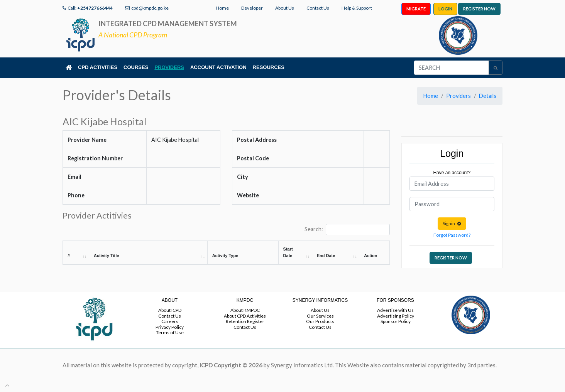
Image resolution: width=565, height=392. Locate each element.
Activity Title (106, 256)
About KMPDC (245, 310)
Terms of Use (170, 332)
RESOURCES (269, 67)
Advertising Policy (396, 316)
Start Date (288, 252)
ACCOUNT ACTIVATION (218, 67)
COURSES (136, 67)
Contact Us (318, 8)
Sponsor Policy (396, 321)
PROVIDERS (169, 67)
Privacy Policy (170, 327)
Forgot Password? (452, 235)
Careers (170, 321)
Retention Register (245, 321)
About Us (285, 8)
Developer (252, 8)
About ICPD (170, 310)
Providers (458, 96)
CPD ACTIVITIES (98, 67)
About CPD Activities (245, 316)
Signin (452, 223)
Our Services (320, 316)
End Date (326, 256)
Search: (347, 230)
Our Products (320, 321)
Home (222, 8)
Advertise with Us (395, 310)
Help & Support (357, 8)
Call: (90, 8)
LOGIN (445, 9)
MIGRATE (416, 9)
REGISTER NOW (479, 9)
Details (488, 96)
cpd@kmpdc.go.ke (150, 8)
